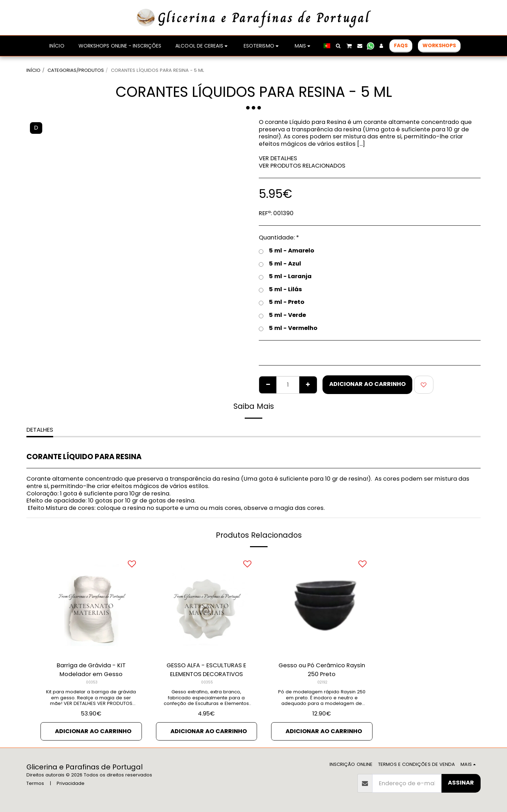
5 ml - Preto (281, 302)
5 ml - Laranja (285, 277)
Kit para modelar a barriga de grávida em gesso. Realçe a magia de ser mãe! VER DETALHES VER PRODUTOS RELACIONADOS (91, 701)
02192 (322, 682)
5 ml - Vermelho (288, 328)
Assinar (461, 783)
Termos (35, 783)
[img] (91, 605)
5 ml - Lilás (280, 290)
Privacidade (71, 783)
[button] (338, 46)
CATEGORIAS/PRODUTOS (76, 70)
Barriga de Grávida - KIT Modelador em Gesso (91, 670)
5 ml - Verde (282, 315)
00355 (207, 682)
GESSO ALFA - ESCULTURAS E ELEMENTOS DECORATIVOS (206, 670)
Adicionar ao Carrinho (367, 384)
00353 (92, 682)
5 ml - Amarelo (286, 251)
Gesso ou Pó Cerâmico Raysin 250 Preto (322, 670)
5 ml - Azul (280, 264)
